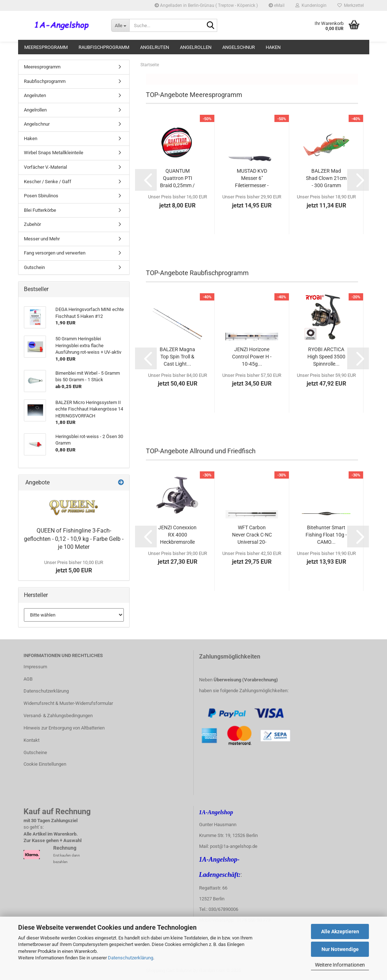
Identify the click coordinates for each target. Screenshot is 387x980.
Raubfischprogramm (104, 47)
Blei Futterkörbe (40, 210)
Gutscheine (35, 752)
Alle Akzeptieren (340, 931)
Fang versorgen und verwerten (55, 253)
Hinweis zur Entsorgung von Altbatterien (64, 728)
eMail (277, 5)
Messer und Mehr (42, 239)
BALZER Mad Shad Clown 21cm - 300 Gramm (326, 178)
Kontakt (31, 740)
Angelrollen (196, 47)
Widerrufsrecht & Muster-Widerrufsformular (68, 703)
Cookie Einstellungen (45, 764)
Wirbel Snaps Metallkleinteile (54, 153)
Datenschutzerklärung (131, 958)
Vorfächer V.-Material (45, 167)
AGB (28, 679)
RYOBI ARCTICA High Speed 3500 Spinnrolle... (326, 357)
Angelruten (155, 47)
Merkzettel (351, 5)
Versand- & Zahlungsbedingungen (58, 716)
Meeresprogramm (46, 47)
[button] (146, 180)
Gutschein (34, 267)
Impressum (35, 667)
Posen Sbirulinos (41, 196)
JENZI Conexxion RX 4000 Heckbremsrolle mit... (177, 535)
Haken (273, 47)
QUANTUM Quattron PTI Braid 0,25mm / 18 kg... (177, 178)
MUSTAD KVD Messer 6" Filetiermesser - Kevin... (252, 178)
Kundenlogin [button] (311, 5)
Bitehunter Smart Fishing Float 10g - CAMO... (326, 535)
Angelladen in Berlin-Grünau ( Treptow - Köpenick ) (206, 5)
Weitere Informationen (340, 965)
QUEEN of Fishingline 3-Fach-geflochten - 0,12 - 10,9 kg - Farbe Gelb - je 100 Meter (74, 539)
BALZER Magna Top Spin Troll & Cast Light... (177, 357)
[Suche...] (120, 25)
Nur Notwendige (340, 949)
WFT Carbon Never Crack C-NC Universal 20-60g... (252, 535)
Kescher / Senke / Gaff (48, 182)
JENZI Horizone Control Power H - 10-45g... (252, 357)
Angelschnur (239, 47)
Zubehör (32, 224)
